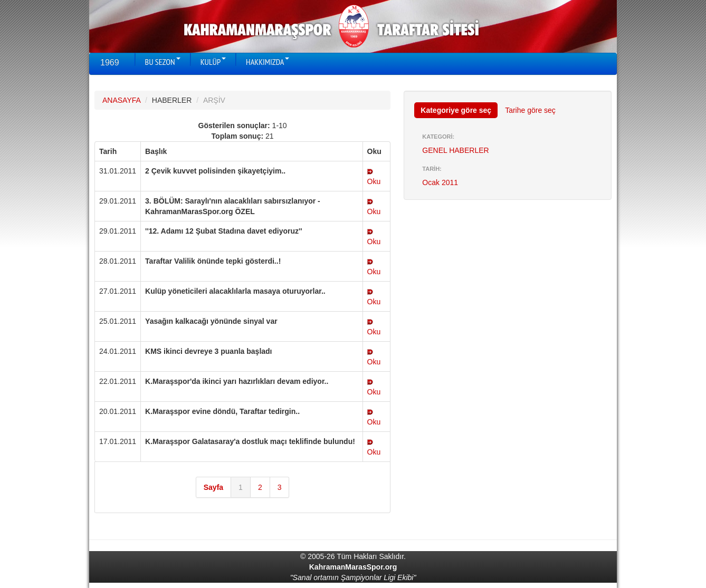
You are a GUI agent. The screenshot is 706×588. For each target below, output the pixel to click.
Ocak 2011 (440, 182)
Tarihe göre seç (530, 110)
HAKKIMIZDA (268, 62)
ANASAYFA (121, 100)
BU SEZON (163, 62)
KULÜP (213, 62)
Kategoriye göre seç (456, 110)
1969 (110, 62)
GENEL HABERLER (455, 150)
